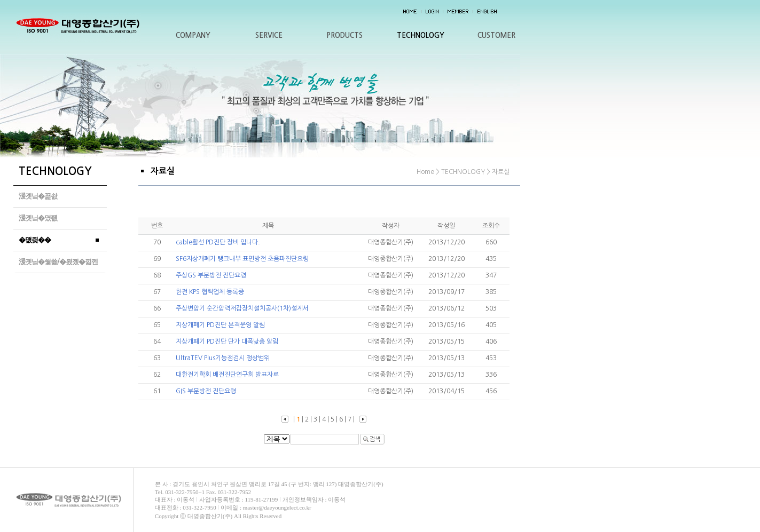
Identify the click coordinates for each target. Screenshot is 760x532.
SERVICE (269, 35)
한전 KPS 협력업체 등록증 (210, 292)
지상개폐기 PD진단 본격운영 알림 (220, 325)
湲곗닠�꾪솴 (38, 196)
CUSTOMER (496, 35)
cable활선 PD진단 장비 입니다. (218, 242)
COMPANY (193, 35)
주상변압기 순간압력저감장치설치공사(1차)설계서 (242, 308)
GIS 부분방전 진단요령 (206, 391)
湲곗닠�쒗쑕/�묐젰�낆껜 (58, 262)
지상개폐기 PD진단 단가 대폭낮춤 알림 (227, 342)
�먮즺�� (35, 240)
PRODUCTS (344, 35)
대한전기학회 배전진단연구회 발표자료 (227, 375)
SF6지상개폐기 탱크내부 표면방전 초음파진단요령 (242, 259)
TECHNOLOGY (421, 35)
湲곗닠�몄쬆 (38, 218)
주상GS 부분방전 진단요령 (211, 275)
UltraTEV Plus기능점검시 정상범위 (223, 358)
